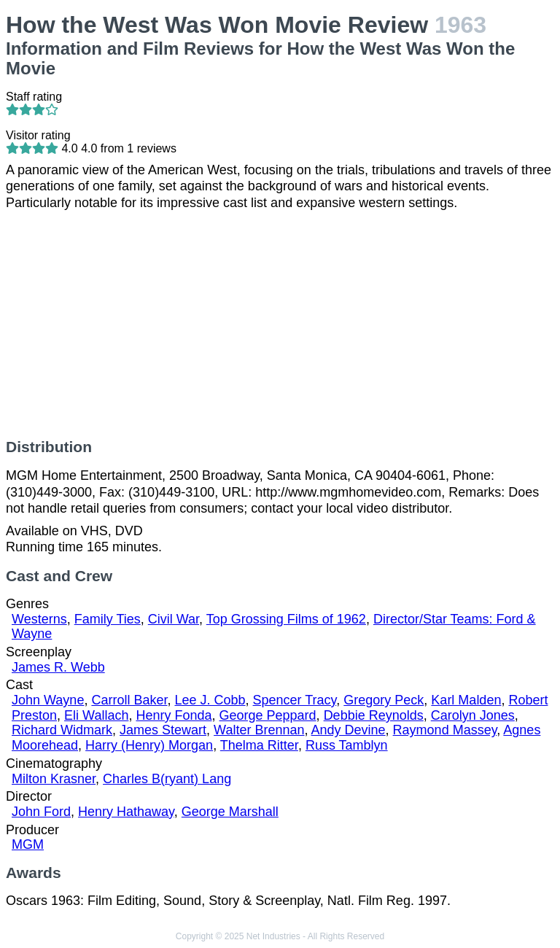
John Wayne (48, 700)
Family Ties (108, 619)
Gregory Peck (384, 700)
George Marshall (230, 812)
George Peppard (268, 715)
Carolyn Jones (473, 715)
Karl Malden (466, 700)
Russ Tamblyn (347, 745)
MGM (28, 844)
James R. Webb (58, 667)
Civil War (174, 619)
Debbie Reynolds (374, 715)
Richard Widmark (62, 730)
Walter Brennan (259, 730)
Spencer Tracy (295, 700)
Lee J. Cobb (210, 700)
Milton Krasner (54, 779)
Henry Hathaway (126, 812)
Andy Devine (349, 730)
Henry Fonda (174, 715)
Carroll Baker (129, 700)
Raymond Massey (445, 730)
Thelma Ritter (259, 745)
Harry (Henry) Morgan (149, 745)
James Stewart (163, 730)
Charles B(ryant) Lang (167, 779)
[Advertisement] (280, 325)
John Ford (41, 812)
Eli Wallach (96, 715)
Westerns (39, 619)
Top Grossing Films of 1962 (286, 619)
